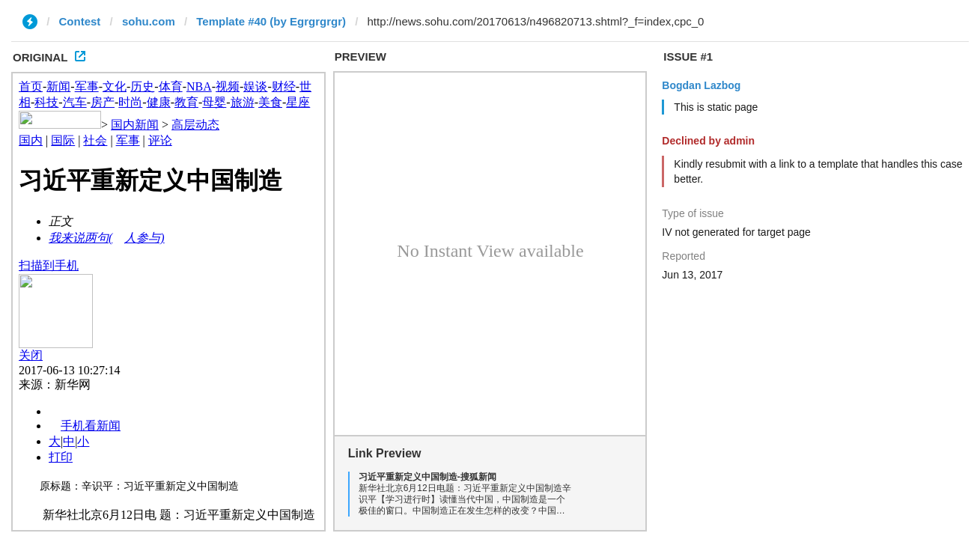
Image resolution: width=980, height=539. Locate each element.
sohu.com (149, 21)
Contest (80, 21)
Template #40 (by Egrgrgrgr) (271, 21)
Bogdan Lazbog (701, 85)
